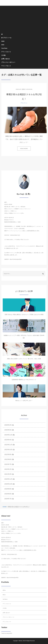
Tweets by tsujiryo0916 (7, 633)
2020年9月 (8, 489)
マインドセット (6, 66)
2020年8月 (8, 494)
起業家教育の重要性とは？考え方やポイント (24, 380)
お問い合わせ (6, 59)
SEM (3, 41)
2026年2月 (8, 425)
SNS (3, 45)
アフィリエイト (6, 52)
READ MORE (24, 149)
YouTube (4, 48)
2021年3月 (8, 474)
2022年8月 (8, 459)
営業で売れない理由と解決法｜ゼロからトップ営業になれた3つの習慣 (24, 314)
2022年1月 (8, 469)
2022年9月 (8, 455)
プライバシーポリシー (8, 62)
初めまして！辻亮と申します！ (24, 400)
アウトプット (24, 103)
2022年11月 (8, 445)
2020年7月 (8, 499)
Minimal (20, 641)
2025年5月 (8, 430)
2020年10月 (8, 484)
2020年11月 (8, 479)
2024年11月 (8, 435)
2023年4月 (8, 440)
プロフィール (6, 38)
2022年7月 (8, 464)
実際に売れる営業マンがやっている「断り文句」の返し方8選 (24, 359)
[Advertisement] (24, 19)
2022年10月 (8, 450)
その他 (3, 55)
